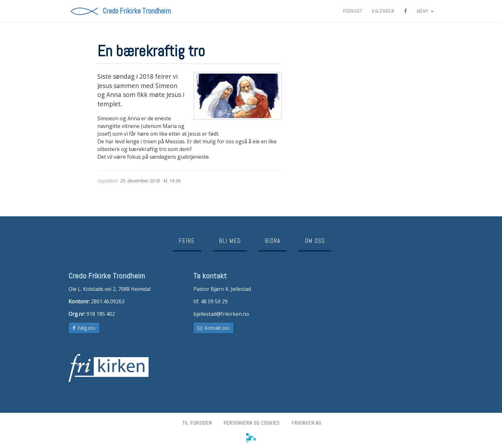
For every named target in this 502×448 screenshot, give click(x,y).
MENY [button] (425, 11)
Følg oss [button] (84, 328)
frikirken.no (307, 423)
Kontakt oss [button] (214, 328)
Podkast (353, 11)
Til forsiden (197, 423)
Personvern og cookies (252, 423)
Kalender (383, 11)
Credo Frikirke (137, 11)
